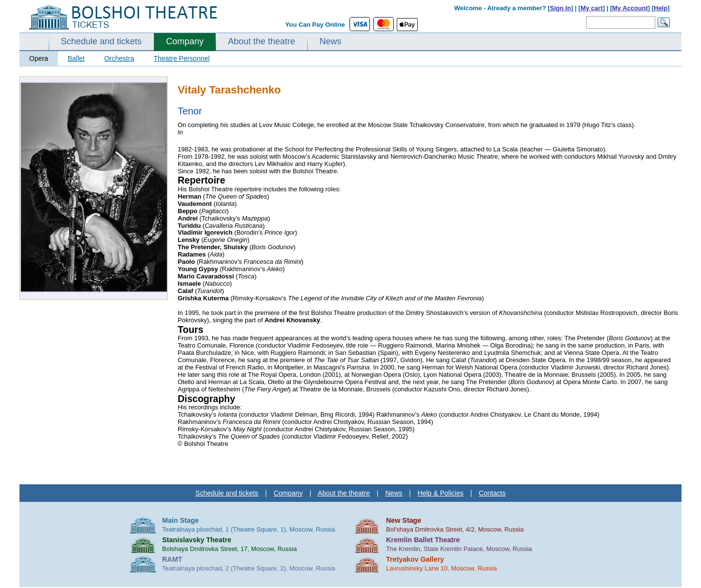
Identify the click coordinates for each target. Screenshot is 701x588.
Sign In (561, 8)
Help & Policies (441, 493)
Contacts (492, 493)
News (330, 41)
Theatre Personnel (181, 58)
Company (185, 41)
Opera (39, 58)
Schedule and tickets (101, 41)
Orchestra (119, 58)
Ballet (76, 58)
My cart (591, 8)
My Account (630, 8)
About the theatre (261, 41)
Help (661, 8)
